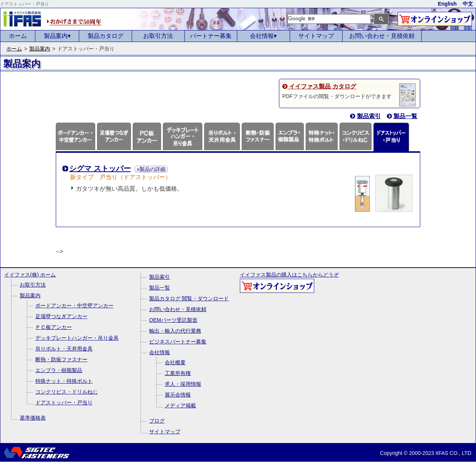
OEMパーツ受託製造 (173, 320)
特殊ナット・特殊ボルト (64, 381)
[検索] (329, 19)
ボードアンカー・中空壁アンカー (74, 306)
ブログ (157, 421)
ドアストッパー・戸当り (64, 403)
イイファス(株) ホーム (30, 275)
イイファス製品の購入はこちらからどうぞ (289, 282)
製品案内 (57, 36)
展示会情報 (178, 395)
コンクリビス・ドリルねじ (67, 392)
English (447, 4)
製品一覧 (160, 288)
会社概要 (175, 362)
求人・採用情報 (183, 384)
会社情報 (263, 36)
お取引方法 (158, 36)
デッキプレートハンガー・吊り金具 (77, 338)
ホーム (18, 36)
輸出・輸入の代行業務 (175, 331)
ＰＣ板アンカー (54, 327)
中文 (468, 4)
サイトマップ (316, 36)
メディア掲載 (180, 406)
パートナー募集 (211, 36)
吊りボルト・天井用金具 (64, 349)
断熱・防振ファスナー (61, 359)
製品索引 (160, 277)
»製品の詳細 (151, 169)
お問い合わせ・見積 (382, 36)
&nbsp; (75, 64)
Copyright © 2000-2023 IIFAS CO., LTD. (426, 453)
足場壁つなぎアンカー (61, 316)
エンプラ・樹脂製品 (59, 370)
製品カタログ (106, 36)
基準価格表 (33, 418)
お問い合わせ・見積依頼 (178, 309)
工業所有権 (178, 373)
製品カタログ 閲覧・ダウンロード (189, 298)
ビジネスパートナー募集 (178, 342)
